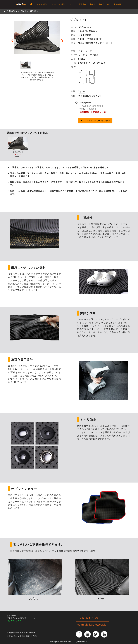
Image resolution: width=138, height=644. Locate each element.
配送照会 (82, 4)
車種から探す (42, 4)
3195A (33, 11)
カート (72, 4)
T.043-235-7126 (88, 618)
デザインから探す (59, 4)
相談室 (93, 4)
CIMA (23, 11)
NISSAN (13, 11)
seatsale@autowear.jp (92, 625)
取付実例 (117, 4)
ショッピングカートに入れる (95, 121)
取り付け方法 (105, 4)
